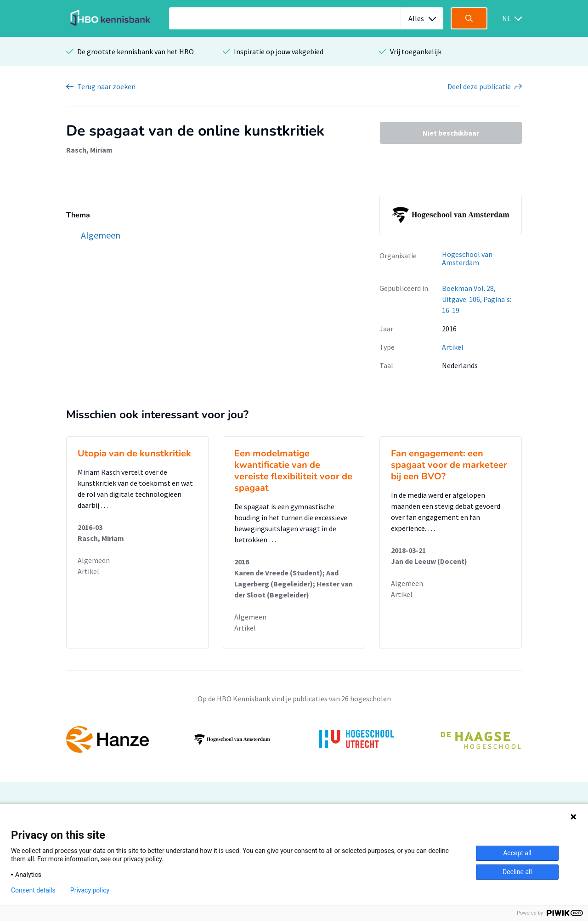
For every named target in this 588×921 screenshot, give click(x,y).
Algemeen (94, 560)
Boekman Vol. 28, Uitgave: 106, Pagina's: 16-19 (477, 299)
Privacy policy (90, 890)
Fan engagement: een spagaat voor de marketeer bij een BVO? (449, 465)
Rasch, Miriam (89, 150)
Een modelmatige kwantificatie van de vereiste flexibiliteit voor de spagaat (293, 471)
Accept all (517, 853)
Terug (106, 86)
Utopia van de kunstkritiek (134, 453)
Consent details (33, 890)
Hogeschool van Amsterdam (467, 259)
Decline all (517, 872)
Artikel (453, 347)
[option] (294, 739)
